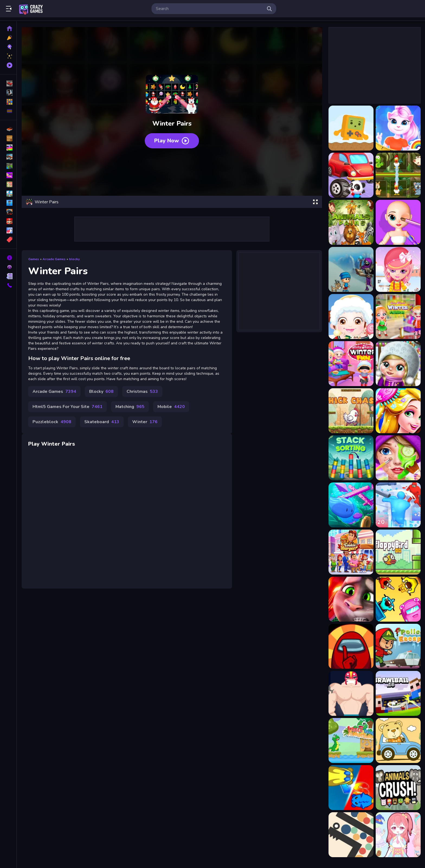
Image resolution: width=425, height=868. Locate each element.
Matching (130, 407)
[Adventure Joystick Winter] (351, 128)
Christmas (142, 391)
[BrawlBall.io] (398, 693)
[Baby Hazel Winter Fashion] (398, 316)
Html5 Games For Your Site (67, 407)
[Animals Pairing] (398, 175)
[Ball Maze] (351, 835)
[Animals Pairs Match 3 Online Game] (351, 222)
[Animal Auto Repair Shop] (351, 175)
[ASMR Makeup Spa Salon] (398, 458)
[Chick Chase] (351, 411)
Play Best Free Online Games (31, 9)
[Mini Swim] (351, 505)
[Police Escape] (398, 646)
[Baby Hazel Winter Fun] (351, 364)
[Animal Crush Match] (398, 788)
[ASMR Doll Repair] (398, 222)
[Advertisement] (172, 229)
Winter (145, 422)
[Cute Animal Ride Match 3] (398, 740)
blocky (74, 259)
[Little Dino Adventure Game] (351, 740)
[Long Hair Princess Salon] (398, 411)
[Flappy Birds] (398, 552)
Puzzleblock (52, 422)
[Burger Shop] (351, 552)
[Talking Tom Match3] (351, 599)
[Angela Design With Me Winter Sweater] (398, 128)
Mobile (171, 407)
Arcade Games (54, 259)
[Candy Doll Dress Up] (398, 835)
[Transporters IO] (398, 599)
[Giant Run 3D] (398, 505)
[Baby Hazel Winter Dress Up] (351, 316)
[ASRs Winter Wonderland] (351, 269)
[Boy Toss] (351, 693)
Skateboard (102, 422)
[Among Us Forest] (351, 646)
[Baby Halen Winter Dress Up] (398, 269)
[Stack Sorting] (351, 458)
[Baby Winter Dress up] (398, 364)
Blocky (101, 391)
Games (34, 259)
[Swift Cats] (351, 788)
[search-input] (210, 9)
